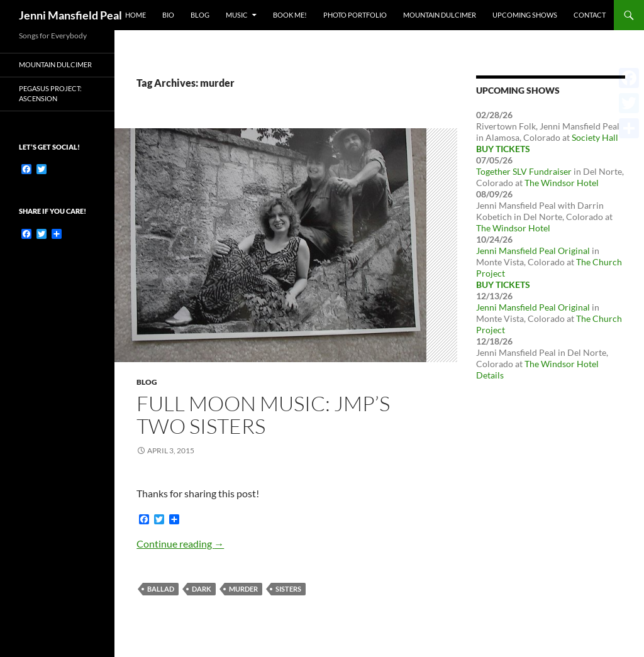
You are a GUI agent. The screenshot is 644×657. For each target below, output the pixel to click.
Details (490, 375)
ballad (161, 589)
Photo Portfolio (355, 15)
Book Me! (290, 15)
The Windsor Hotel (562, 183)
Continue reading (180, 544)
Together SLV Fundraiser (524, 171)
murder (243, 589)
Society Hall (595, 137)
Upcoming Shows (525, 15)
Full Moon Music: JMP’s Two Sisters (263, 415)
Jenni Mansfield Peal (70, 15)
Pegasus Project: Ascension (50, 94)
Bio (168, 15)
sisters (288, 589)
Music (237, 15)
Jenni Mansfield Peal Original (533, 251)
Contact (590, 15)
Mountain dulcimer (55, 64)
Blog (200, 15)
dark (202, 589)
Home (136, 15)
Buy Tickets (503, 149)
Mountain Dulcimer (440, 15)
